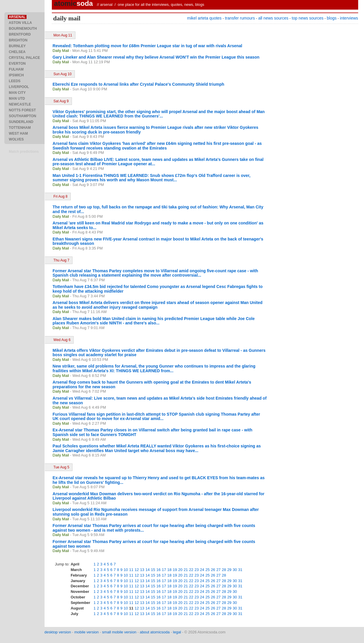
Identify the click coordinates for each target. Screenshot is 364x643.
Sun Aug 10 (63, 74)
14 (148, 570)
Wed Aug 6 (62, 340)
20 (180, 570)
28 (224, 570)
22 (191, 570)
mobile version (86, 632)
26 (213, 570)
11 (131, 570)
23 (197, 570)
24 (202, 570)
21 (186, 570)
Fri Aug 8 (61, 196)
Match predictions (24, 152)
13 (142, 570)
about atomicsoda (155, 632)
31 (240, 570)
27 (218, 570)
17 (164, 570)
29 (229, 570)
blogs (332, 18)
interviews (349, 18)
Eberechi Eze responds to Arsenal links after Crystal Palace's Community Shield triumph (138, 84)
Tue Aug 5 (61, 467)
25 (208, 570)
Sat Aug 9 (61, 101)
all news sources (273, 18)
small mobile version (119, 632)
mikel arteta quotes (204, 18)
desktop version (58, 632)
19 (175, 570)
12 (137, 570)
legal (177, 632)
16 (158, 570)
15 (153, 570)
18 (169, 570)
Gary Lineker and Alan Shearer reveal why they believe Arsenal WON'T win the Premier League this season (156, 57)
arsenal (106, 5)
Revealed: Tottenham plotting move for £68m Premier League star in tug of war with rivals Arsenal (147, 46)
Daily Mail (61, 51)
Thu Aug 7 (62, 260)
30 (235, 570)
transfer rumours (240, 18)
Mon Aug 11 (63, 35)
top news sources (308, 18)
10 (126, 570)
